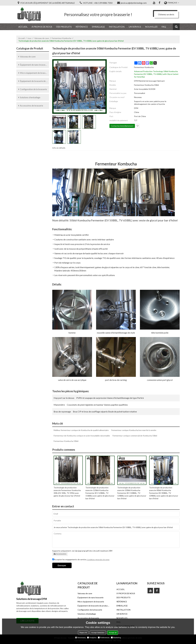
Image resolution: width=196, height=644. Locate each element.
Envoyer (62, 565)
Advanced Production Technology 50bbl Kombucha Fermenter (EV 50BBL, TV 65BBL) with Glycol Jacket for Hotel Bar (156, 74)
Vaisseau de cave (42, 38)
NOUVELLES (151, 27)
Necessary (80, 638)
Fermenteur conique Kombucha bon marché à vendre (134, 430)
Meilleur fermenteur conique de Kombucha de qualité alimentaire (81, 430)
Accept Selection (98, 633)
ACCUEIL (23, 27)
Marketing (116, 638)
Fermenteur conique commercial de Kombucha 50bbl (135, 436)
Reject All (83, 633)
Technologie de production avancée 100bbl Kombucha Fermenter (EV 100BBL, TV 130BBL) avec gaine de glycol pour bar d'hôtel (132, 493)
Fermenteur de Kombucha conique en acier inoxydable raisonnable (82, 436)
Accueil (22, 38)
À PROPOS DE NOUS (42, 27)
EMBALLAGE (98, 27)
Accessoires (60, 554)
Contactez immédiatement (122, 126)
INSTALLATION (117, 27)
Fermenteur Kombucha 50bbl (66, 441)
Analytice (92, 638)
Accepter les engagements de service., (81, 560)
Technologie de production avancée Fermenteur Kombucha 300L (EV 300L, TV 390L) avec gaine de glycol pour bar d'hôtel (67, 492)
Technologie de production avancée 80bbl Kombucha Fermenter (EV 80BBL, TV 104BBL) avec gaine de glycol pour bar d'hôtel (164, 493)
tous (29, 38)
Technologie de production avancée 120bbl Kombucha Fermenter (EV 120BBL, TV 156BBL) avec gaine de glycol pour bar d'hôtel (100, 493)
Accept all (113, 633)
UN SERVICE (135, 27)
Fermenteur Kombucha (62, 38)
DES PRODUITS (64, 27)
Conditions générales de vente (98, 560)
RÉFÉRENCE (82, 27)
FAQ (164, 27)
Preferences (104, 638)
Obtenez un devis (166, 14)
